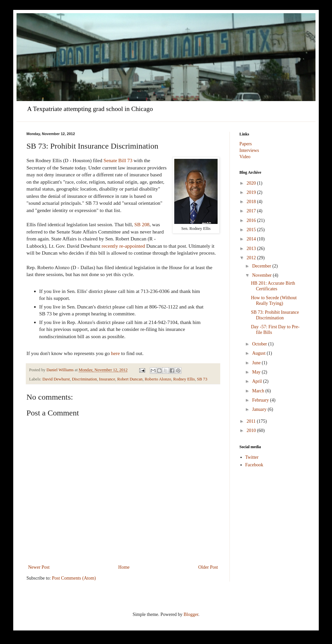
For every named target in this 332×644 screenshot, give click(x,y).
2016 (252, 220)
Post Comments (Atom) (74, 578)
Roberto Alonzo (158, 379)
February (261, 400)
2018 (252, 202)
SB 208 (142, 224)
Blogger (191, 614)
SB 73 (202, 379)
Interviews (249, 150)
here (115, 353)
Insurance (107, 379)
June (257, 363)
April (257, 381)
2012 (252, 258)
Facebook (254, 465)
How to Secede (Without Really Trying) (274, 301)
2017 (252, 211)
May (257, 372)
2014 (252, 239)
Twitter (252, 457)
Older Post (208, 567)
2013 (252, 249)
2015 (252, 230)
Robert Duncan (130, 379)
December (262, 266)
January (260, 409)
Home (124, 567)
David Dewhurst (56, 379)
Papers (246, 144)
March (259, 391)
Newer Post (39, 567)
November (262, 275)
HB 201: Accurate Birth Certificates (273, 286)
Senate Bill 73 (118, 160)
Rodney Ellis (184, 379)
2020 (252, 183)
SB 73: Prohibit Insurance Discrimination (275, 315)
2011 (252, 421)
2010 (252, 430)
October (260, 344)
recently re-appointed (123, 246)
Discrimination (84, 379)
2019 (252, 192)
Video (245, 157)
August (259, 353)
